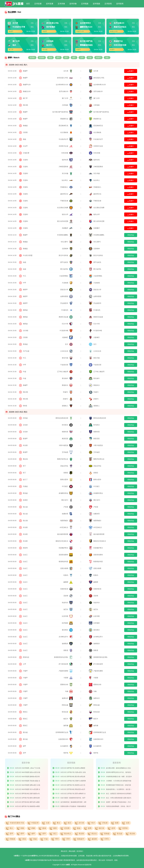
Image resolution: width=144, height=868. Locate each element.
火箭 (48, 823)
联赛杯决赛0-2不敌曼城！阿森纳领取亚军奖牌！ (73, 807)
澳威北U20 (27, 91)
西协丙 (25, 548)
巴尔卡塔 (67, 324)
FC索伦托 (67, 310)
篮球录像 (73, 4)
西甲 (58, 57)
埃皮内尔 (67, 603)
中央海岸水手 (66, 139)
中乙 (25, 276)
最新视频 (71, 763)
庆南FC (68, 399)
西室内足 (26, 657)
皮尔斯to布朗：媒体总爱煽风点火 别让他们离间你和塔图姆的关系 (118, 768)
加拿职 (25, 500)
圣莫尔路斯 (66, 568)
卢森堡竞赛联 (66, 671)
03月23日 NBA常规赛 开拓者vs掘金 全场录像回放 (28, 781)
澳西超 (25, 310)
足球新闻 (108, 4)
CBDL (107, 839)
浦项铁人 (67, 406)
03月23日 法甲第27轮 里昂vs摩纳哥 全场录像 (73, 794)
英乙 (55, 834)
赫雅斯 (68, 582)
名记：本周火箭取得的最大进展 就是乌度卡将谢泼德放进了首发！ (119, 798)
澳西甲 (25, 290)
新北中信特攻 (66, 255)
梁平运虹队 (66, 262)
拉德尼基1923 (66, 739)
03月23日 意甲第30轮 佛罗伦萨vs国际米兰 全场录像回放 (27, 803)
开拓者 (105, 823)
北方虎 (68, 71)
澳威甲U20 (27, 85)
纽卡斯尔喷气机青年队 (63, 112)
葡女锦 (25, 459)
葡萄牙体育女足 (65, 459)
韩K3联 (25, 105)
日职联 (25, 132)
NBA (57, 839)
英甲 (44, 834)
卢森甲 (25, 671)
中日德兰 (67, 486)
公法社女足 (66, 351)
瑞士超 (25, 507)
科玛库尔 (67, 425)
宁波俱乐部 (66, 365)
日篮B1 (25, 167)
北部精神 (67, 249)
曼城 (44, 828)
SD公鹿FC (67, 242)
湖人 (11, 828)
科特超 (25, 418)
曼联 (55, 828)
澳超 (25, 139)
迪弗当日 (67, 698)
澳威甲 (25, 71)
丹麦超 (25, 486)
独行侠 (101, 828)
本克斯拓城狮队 (65, 235)
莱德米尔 (67, 385)
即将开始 (131, 235)
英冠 (24, 839)
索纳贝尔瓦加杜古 (64, 541)
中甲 (25, 283)
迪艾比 (68, 609)
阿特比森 (67, 705)
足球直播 (38, 4)
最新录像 (26, 763)
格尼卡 (68, 719)
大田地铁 (67, 105)
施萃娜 (68, 726)
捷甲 (25, 746)
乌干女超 (26, 351)
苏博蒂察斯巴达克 (64, 732)
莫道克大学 (66, 290)
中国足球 (35, 823)
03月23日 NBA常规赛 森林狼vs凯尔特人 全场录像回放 (27, 777)
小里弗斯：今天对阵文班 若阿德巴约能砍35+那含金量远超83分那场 (119, 781)
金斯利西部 (66, 296)
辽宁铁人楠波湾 (65, 372)
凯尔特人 (68, 834)
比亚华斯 (67, 616)
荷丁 (25, 466)
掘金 (79, 828)
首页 (28, 4)
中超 (90, 57)
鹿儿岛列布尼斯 (65, 221)
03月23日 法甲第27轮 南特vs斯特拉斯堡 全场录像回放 (27, 798)
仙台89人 (67, 180)
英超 (50, 57)
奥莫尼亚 (67, 439)
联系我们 (80, 851)
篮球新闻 (120, 4)
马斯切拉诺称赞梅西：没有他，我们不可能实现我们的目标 (118, 807)
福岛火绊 (67, 214)
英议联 (81, 834)
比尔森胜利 (66, 746)
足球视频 (85, 4)
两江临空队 (66, 269)
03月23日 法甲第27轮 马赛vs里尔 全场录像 (73, 773)
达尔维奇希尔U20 (64, 85)
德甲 (74, 57)
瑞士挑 (25, 521)
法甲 (82, 57)
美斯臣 (68, 473)
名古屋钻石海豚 (65, 208)
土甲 (25, 664)
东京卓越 (67, 173)
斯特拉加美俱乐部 (64, 418)
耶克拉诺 (67, 712)
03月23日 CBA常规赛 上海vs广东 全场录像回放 (28, 768)
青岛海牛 (67, 378)
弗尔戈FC (67, 500)
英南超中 (81, 839)
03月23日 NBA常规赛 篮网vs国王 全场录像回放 (28, 786)
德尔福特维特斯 (65, 534)
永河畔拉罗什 (66, 637)
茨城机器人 (66, 187)
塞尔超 (25, 732)
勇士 (58, 823)
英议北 (94, 834)
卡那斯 (68, 678)
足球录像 (61, 4)
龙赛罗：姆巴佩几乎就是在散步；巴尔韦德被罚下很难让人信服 (118, 803)
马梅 (69, 691)
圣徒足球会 (66, 466)
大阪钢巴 (67, 337)
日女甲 (25, 146)
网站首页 (64, 851)
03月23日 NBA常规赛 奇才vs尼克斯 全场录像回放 (28, 790)
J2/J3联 (26, 331)
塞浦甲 (25, 439)
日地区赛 (26, 153)
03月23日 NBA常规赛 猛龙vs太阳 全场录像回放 (28, 773)
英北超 (119, 834)
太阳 (128, 823)
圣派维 (68, 596)
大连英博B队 (66, 276)
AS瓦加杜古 (66, 527)
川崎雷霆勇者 (66, 167)
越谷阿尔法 (66, 194)
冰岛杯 (25, 425)
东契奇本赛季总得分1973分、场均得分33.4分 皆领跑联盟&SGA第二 (119, 773)
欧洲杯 (42, 57)
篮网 (90, 828)
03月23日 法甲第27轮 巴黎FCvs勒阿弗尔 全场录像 (73, 781)
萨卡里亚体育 (66, 664)
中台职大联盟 (28, 255)
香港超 (25, 344)
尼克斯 (67, 828)
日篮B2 (25, 160)
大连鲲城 (67, 283)
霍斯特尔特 (66, 685)
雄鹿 (117, 823)
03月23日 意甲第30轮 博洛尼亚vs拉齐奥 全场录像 (73, 790)
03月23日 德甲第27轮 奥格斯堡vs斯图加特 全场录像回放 (27, 807)
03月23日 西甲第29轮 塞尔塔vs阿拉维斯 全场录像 (73, 777)
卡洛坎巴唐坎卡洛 (17, 823)
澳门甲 (25, 98)
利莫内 (68, 575)
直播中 (131, 71)
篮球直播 (50, 4)
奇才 (93, 823)
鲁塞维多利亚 (66, 562)
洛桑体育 (67, 514)
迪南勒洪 (67, 644)
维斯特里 (67, 432)
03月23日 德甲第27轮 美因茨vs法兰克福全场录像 (73, 786)
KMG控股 (67, 153)
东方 (69, 344)
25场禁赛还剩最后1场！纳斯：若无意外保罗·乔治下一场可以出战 (119, 777)
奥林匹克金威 (66, 317)
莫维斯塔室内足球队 (63, 657)
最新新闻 (117, 763)
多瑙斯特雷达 (66, 493)
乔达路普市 (66, 303)
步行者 (81, 823)
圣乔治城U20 (66, 91)
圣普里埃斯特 (66, 555)
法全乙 (25, 555)
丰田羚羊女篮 (66, 146)
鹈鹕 (33, 828)
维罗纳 (68, 753)
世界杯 (32, 57)
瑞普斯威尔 (66, 521)
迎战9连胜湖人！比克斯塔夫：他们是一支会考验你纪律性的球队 (119, 790)
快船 (22, 828)
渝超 (25, 262)
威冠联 (94, 839)
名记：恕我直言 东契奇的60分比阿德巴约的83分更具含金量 (119, 794)
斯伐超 (25, 493)
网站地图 (72, 851)
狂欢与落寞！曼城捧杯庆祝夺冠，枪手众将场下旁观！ (73, 798)
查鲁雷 (68, 650)
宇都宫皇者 (66, 201)
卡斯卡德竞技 (66, 445)
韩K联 (25, 406)
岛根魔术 (67, 228)
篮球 (113, 828)
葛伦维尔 (67, 630)
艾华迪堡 (67, 452)
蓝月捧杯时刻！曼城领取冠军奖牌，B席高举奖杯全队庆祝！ (73, 803)
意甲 (66, 57)
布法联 (25, 445)
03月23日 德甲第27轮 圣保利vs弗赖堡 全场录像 (73, 768)
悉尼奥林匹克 (66, 126)
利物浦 (12, 839)
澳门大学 (67, 98)
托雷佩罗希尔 (66, 548)
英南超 (107, 834)
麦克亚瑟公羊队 (65, 78)
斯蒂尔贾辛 (66, 480)
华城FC (68, 392)
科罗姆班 (67, 623)
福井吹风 (67, 160)
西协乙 (25, 712)
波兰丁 (25, 480)
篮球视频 (96, 4)
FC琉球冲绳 (66, 331)
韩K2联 (25, 392)
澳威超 (25, 126)
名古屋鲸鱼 (66, 132)
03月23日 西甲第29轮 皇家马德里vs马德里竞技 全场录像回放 (27, 794)
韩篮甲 (98, 57)
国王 (69, 823)
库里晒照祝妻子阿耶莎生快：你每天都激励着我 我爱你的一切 (118, 786)
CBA (68, 839)
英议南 (132, 834)
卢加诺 (68, 507)
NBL (107, 58)
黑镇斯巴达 (66, 119)
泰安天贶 (67, 358)
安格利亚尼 (66, 589)
